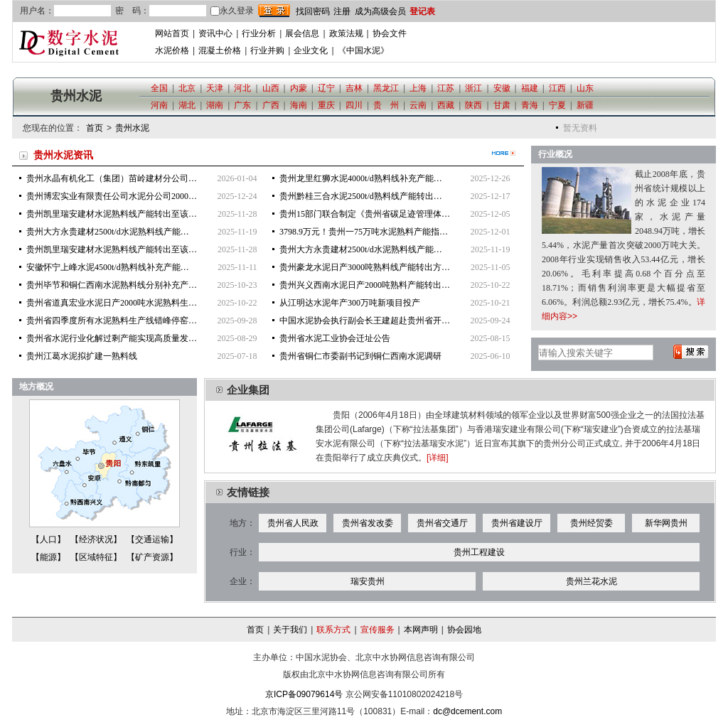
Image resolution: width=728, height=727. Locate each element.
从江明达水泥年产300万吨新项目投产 (350, 303)
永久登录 (232, 11)
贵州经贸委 (591, 523)
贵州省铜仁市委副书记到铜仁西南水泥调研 (360, 356)
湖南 (215, 105)
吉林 (354, 88)
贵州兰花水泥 (591, 581)
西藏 (446, 105)
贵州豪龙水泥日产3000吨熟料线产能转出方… (365, 267)
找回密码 (313, 11)
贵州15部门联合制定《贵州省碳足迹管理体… (365, 214)
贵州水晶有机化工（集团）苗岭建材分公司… (112, 178)
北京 (187, 88)
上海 (418, 88)
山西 (271, 88)
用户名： (37, 11)
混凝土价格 (220, 50)
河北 (242, 88)
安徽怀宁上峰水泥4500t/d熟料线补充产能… (108, 267)
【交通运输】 (152, 539)
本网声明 (421, 630)
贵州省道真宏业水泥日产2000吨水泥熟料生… (112, 303)
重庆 (326, 105)
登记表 (422, 11)
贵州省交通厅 (442, 523)
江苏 (446, 88)
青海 (530, 105)
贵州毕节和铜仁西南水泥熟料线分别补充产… (112, 285)
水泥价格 (172, 50)
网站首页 (172, 33)
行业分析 (259, 33)
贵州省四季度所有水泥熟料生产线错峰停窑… (112, 321)
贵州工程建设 (479, 552)
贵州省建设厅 (517, 523)
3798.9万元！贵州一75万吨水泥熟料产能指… (364, 232)
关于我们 (290, 630)
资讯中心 (215, 33)
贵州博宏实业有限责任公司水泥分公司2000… (112, 196)
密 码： (132, 11)
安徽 (502, 88)
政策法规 (346, 33)
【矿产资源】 (152, 557)
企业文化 (311, 50)
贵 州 (386, 105)
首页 (95, 128)
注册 (342, 11)
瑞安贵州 (368, 581)
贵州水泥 (132, 128)
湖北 (187, 105)
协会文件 (390, 33)
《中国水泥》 (363, 50)
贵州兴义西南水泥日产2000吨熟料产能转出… (365, 285)
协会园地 (464, 630)
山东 (585, 88)
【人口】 (48, 539)
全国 (159, 88)
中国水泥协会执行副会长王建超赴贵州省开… (365, 321)
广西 (271, 105)
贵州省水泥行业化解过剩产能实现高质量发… (112, 338)
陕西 (473, 105)
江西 (557, 88)
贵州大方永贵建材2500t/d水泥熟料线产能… (108, 232)
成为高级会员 (380, 11)
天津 (215, 88)
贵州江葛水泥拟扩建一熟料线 (82, 356)
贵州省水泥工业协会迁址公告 (335, 338)
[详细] (438, 458)
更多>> (504, 154)
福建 (530, 88)
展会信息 (302, 33)
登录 (274, 11)
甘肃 (502, 105)
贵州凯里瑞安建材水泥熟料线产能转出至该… (112, 214)
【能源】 (48, 557)
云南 (418, 105)
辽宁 (326, 88)
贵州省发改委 (368, 523)
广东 (242, 105)
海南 (299, 105)
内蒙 (299, 88)
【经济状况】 (96, 539)
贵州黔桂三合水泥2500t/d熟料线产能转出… (361, 196)
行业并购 (267, 50)
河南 (159, 105)
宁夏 (557, 105)
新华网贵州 (666, 523)
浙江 (473, 88)
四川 (354, 105)
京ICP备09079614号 (304, 694)
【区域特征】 (96, 557)
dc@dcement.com (467, 711)
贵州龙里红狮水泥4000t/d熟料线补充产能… (361, 178)
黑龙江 (386, 88)
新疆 (585, 105)
